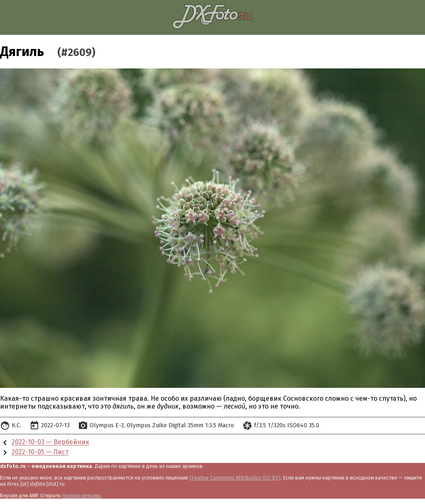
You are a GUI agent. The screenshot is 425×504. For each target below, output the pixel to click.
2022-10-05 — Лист (40, 452)
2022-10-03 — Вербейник (50, 442)
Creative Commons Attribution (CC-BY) (235, 478)
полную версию (81, 495)
